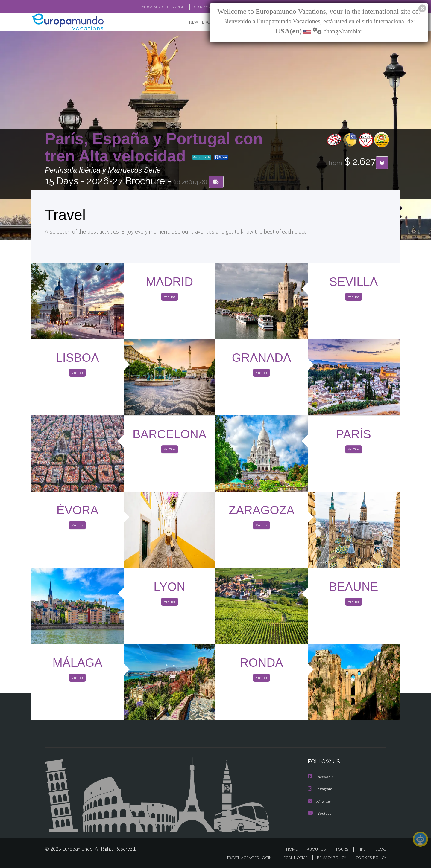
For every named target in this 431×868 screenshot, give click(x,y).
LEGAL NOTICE (290, 858)
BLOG (381, 849)
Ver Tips (169, 298)
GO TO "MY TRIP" (197, 7)
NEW (188, 23)
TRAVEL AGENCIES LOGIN (243, 858)
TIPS (363, 849)
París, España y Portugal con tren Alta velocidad (154, 148)
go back (202, 158)
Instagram (321, 790)
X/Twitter (320, 801)
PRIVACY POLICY (329, 858)
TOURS (343, 849)
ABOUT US (318, 849)
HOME (294, 849)
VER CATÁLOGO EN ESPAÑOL (149, 7)
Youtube (320, 813)
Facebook (321, 778)
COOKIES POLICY (369, 858)
